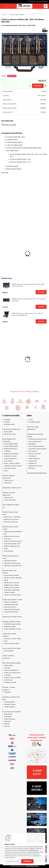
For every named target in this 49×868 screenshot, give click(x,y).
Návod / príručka (9, 125)
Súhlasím (27, 861)
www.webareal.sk (32, 866)
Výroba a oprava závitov (17, 15)
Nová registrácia (43, 1)
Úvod (4, 15)
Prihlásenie (33, 1)
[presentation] (2, 251)
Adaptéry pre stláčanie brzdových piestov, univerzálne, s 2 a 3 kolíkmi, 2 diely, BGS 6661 (36, 366)
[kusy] (24, 86)
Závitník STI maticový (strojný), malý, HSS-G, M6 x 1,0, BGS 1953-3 (36, 255)
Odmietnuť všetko (13, 861)
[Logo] (24, 6)
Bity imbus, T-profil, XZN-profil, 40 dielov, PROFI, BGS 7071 (13, 361)
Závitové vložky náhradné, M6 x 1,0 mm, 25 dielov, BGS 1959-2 (12, 255)
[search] (46, 6)
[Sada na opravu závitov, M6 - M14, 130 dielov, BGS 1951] (24, 51)
